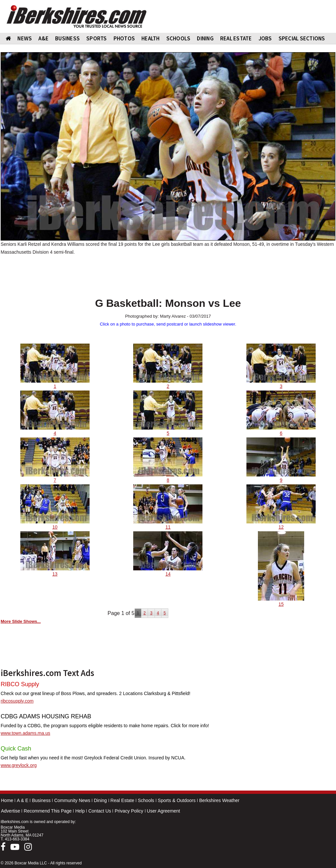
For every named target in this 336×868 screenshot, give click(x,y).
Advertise (10, 811)
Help (80, 811)
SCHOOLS (178, 38)
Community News (72, 800)
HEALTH (151, 38)
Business (41, 800)
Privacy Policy (129, 811)
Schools (146, 800)
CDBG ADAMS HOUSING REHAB (46, 716)
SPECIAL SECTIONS (302, 38)
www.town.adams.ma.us (25, 733)
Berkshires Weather (219, 800)
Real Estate (122, 800)
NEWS (25, 38)
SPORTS (97, 38)
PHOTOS (124, 38)
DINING (205, 38)
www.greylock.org (19, 765)
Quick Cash (16, 749)
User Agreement (164, 811)
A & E (22, 800)
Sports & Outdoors (177, 800)
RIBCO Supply (20, 684)
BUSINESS (67, 38)
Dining (100, 800)
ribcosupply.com (17, 701)
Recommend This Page (48, 811)
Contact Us (100, 811)
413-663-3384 (17, 839)
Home (7, 800)
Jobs (265, 38)
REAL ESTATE (236, 38)
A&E (43, 38)
